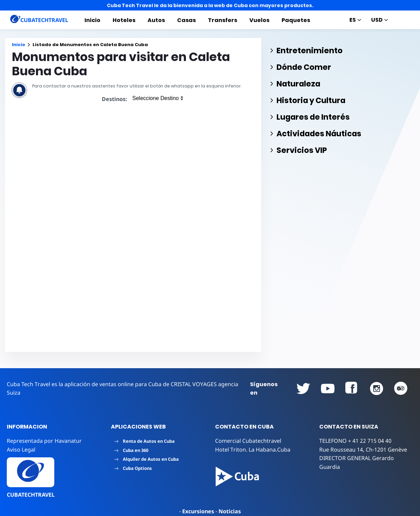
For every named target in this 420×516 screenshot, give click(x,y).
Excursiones (198, 511)
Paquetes (296, 20)
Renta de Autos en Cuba (145, 441)
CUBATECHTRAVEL (31, 495)
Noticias (230, 511)
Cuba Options (133, 468)
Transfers (223, 20)
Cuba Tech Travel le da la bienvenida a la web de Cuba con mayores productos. (210, 5)
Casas (186, 20)
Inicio (92, 20)
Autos (156, 20)
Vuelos (259, 20)
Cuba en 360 (131, 450)
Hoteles (124, 20)
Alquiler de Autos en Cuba (147, 459)
